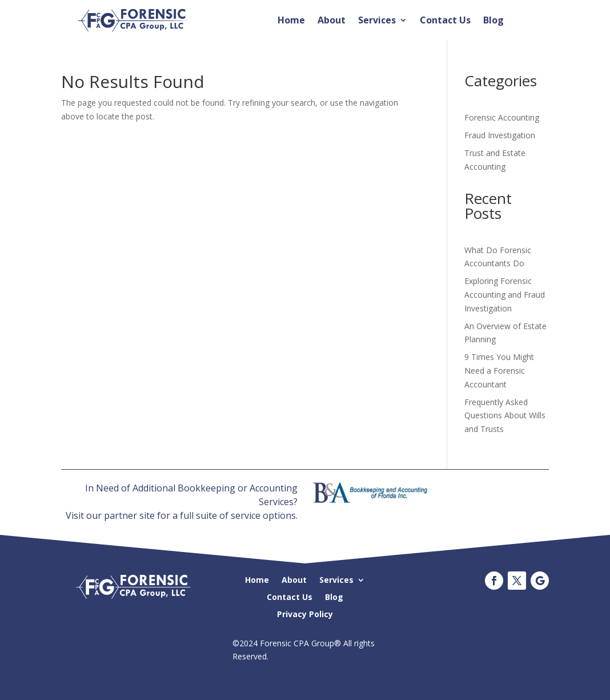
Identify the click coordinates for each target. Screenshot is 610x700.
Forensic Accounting (502, 117)
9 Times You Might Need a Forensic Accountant (499, 371)
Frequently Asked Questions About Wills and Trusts (505, 416)
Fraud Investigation (500, 135)
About (332, 21)
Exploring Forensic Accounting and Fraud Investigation (505, 295)
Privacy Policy (305, 613)
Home (291, 21)
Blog (493, 21)
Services (377, 21)
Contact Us (445, 21)
